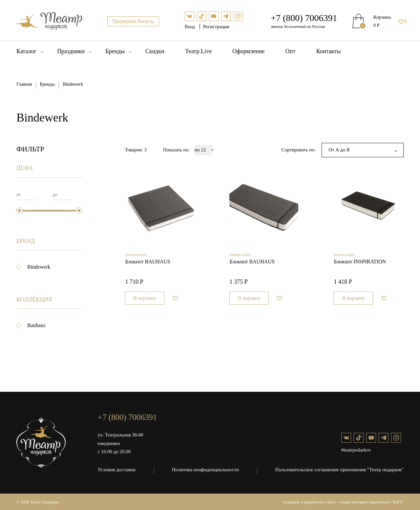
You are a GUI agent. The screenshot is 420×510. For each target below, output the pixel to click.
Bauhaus (36, 325)
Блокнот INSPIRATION (360, 264)
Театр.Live (198, 51)
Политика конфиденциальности (206, 469)
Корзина (382, 17)
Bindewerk (39, 267)
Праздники (71, 51)
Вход (190, 27)
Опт (291, 51)
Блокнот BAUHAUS (147, 264)
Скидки (155, 51)
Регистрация (216, 27)
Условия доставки (116, 469)
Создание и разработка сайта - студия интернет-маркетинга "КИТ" (343, 501)
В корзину (145, 300)
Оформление (248, 51)
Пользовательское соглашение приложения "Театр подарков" (340, 469)
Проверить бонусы (134, 21)
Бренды (115, 51)
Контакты (328, 51)
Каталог (26, 51)
